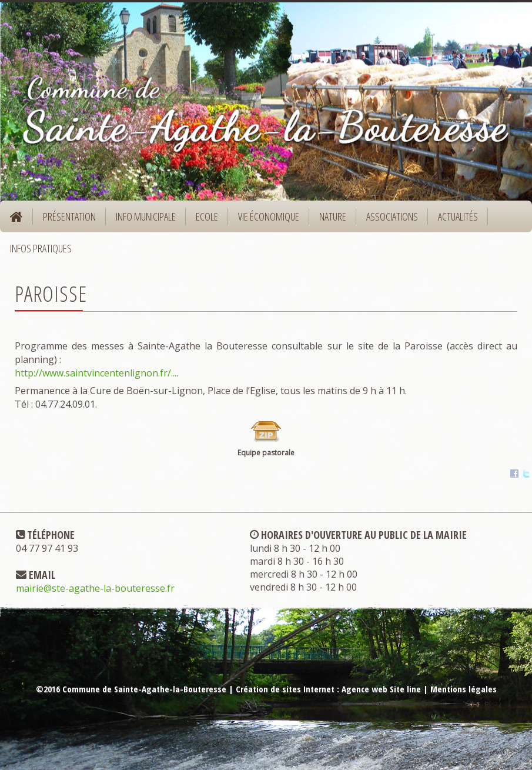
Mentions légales (464, 689)
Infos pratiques (37, 252)
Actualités (458, 216)
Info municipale (142, 220)
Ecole (203, 220)
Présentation (66, 220)
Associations (392, 216)
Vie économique (265, 220)
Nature (329, 220)
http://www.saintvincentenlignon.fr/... (96, 373)
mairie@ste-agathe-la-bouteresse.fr (95, 588)
